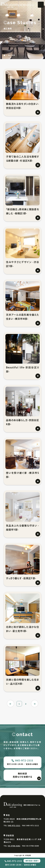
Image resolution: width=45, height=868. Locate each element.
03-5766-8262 (14, 846)
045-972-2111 (24, 760)
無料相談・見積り (32, 861)
